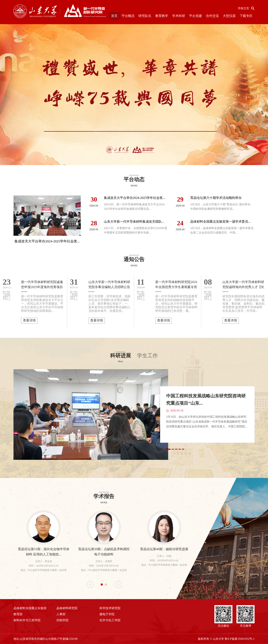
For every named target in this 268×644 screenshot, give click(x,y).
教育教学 (162, 16)
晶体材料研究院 (67, 608)
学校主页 (243, 8)
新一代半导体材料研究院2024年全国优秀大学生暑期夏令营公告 (176, 285)
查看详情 (29, 320)
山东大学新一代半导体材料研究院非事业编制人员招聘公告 (109, 284)
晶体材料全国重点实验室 (30, 608)
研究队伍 (145, 16)
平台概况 (128, 16)
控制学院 (62, 620)
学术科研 (179, 16)
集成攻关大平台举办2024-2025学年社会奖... (135, 198)
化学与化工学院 (110, 620)
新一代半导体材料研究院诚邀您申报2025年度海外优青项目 (42, 284)
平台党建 (195, 16)
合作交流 (212, 16)
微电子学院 (107, 614)
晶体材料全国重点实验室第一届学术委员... (220, 222)
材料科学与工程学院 (27, 620)
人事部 (61, 614)
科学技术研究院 (110, 608)
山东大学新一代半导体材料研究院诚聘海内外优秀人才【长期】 (243, 285)
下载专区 (246, 16)
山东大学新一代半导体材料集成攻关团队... (134, 222)
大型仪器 (229, 16)
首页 (114, 16)
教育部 (18, 614)
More (121, 361)
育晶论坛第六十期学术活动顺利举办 (216, 198)
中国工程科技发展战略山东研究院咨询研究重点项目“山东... (206, 400)
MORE (134, 186)
